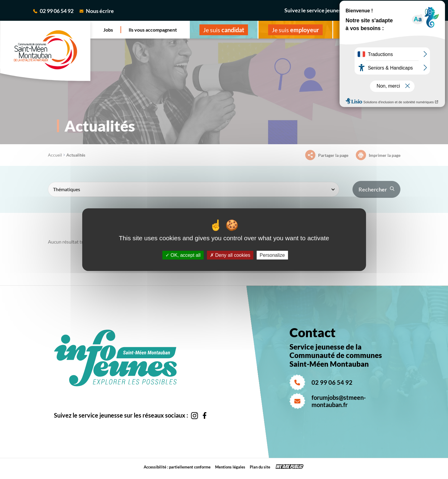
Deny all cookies (230, 255)
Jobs (108, 30)
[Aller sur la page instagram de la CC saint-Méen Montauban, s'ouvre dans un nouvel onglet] (414, 12)
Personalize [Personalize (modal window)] (272, 255)
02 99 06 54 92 (53, 11)
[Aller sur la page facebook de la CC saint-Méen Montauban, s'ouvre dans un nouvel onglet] (424, 12)
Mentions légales (230, 467)
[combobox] (194, 189)
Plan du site (260, 467)
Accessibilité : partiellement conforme (177, 467)
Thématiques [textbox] (67, 189)
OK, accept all (183, 255)
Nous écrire (97, 11)
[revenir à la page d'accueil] (45, 51)
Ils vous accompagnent (153, 30)
